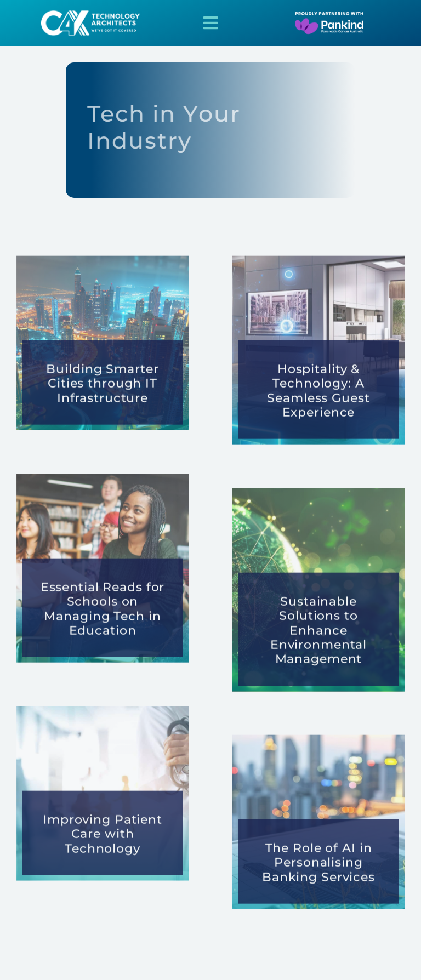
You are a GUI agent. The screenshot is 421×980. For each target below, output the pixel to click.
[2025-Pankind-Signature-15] (93, 12)
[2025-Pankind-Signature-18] (320, 15)
